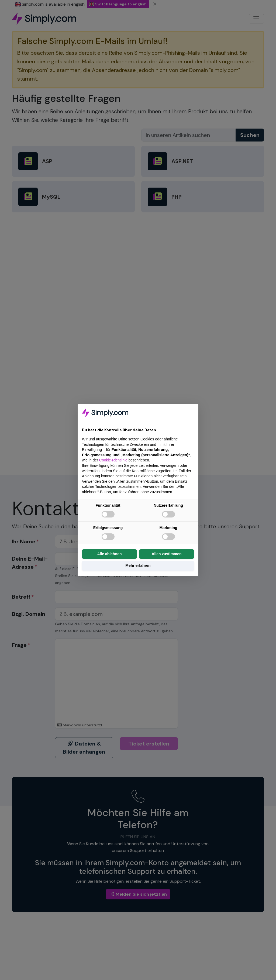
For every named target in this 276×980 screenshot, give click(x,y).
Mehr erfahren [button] (138, 565)
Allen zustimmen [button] (166, 554)
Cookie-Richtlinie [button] (113, 460)
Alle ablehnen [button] (109, 554)
